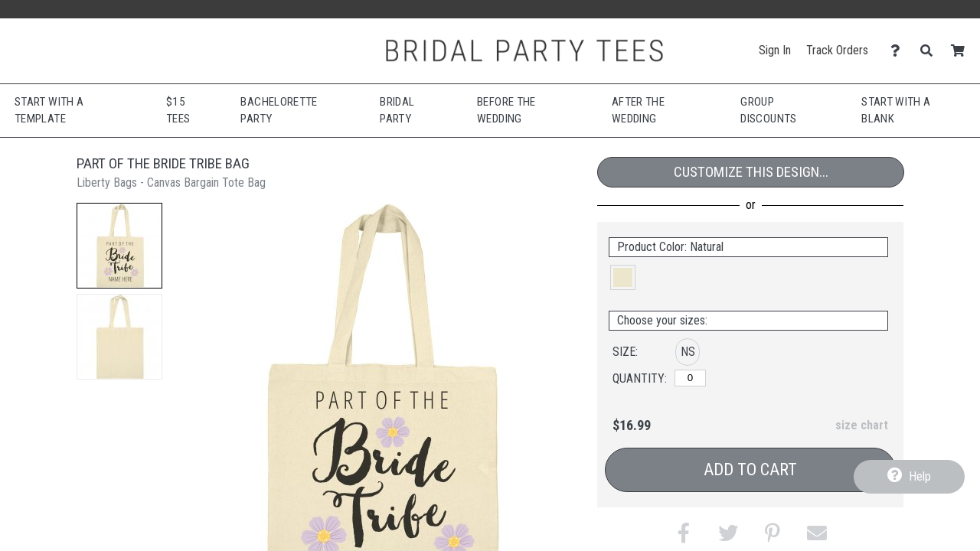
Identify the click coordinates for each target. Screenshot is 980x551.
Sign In (775, 50)
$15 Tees (178, 111)
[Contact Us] (899, 51)
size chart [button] (862, 425)
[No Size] (690, 378)
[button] (119, 246)
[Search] (931, 51)
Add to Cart (750, 469)
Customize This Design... (751, 172)
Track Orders (837, 50)
